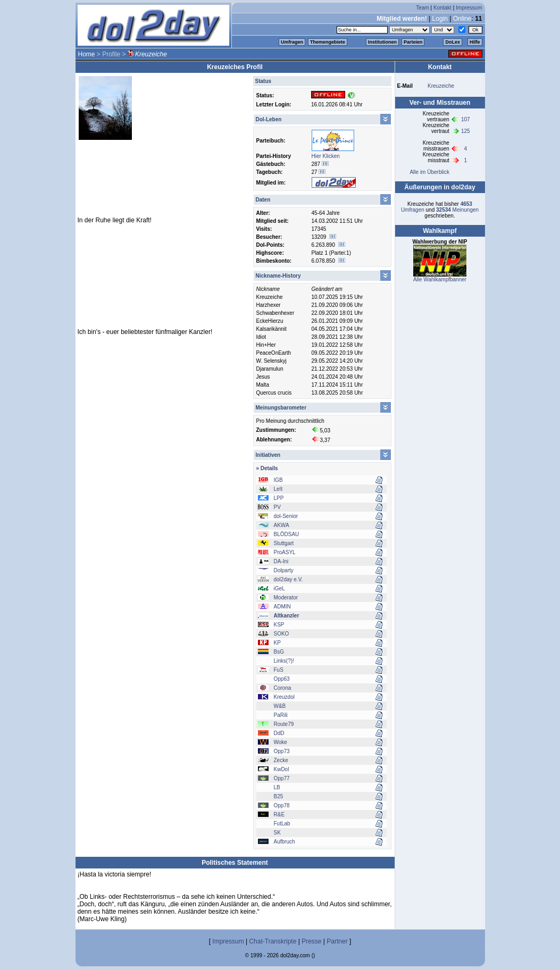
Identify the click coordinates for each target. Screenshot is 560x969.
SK (277, 833)
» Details (267, 468)
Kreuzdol (284, 697)
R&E (279, 815)
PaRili (281, 715)
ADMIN (282, 607)
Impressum (469, 8)
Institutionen (382, 42)
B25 (279, 796)
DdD (279, 733)
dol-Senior (286, 516)
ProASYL (285, 552)
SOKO (282, 634)
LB (277, 787)
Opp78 (282, 805)
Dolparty (284, 570)
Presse (311, 941)
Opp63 (282, 679)
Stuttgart (284, 543)
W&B (280, 706)
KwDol (282, 769)
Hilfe (475, 42)
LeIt (278, 489)
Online (462, 19)
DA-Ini (281, 561)
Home (87, 54)
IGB (278, 480)
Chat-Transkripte (273, 941)
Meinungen (457, 210)
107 (466, 119)
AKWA (282, 525)
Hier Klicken (326, 156)
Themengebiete (328, 42)
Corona (283, 688)
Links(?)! (284, 661)
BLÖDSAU (287, 534)
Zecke (281, 760)
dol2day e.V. (289, 579)
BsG (279, 652)
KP (277, 643)
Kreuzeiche (441, 86)
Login (440, 19)
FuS (279, 670)
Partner (337, 941)
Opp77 (282, 778)
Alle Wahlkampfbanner (440, 279)
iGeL (279, 588)
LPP (279, 498)
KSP (279, 625)
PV (277, 507)
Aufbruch (285, 842)
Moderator (286, 598)
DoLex (453, 42)
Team (422, 8)
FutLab (282, 824)
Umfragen (292, 42)
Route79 (284, 724)
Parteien (413, 42)
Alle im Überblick (429, 172)
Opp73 (282, 751)
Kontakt (442, 8)
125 (466, 131)
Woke (281, 742)
